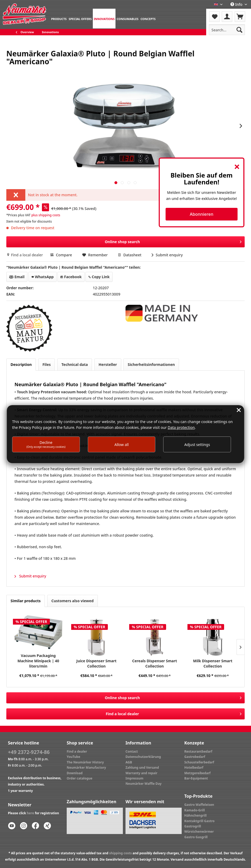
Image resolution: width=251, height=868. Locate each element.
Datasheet (130, 255)
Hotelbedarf (194, 768)
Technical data (75, 364)
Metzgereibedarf (197, 773)
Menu (220, 13)
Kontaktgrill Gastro (199, 821)
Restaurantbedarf (198, 751)
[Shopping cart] (240, 17)
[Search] (239, 30)
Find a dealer (77, 751)
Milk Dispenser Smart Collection (213, 663)
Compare (61, 255)
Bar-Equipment (196, 778)
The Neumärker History (85, 762)
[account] (227, 17)
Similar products (26, 601)
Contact (132, 751)
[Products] (59, 19)
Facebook (71, 277)
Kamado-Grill (195, 810)
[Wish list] (214, 17)
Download (75, 773)
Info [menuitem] (237, 4)
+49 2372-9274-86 (29, 752)
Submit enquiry (167, 255)
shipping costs (120, 853)
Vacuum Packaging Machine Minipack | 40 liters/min (38, 661)
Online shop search (173, 241)
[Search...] (227, 30)
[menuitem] (59, 19)
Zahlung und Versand (142, 768)
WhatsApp (43, 277)
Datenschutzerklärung (143, 757)
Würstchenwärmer (199, 832)
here (30, 813)
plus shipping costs (46, 215)
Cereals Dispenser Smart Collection (155, 663)
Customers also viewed (73, 601)
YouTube (73, 757)
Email (17, 277)
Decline (46, 444)
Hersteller (108, 364)
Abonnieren (202, 214)
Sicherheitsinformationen (151, 364)
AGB (129, 762)
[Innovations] (104, 19)
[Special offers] (80, 19)
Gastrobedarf (195, 757)
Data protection (181, 427)
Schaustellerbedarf (199, 762)
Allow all (122, 445)
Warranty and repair (141, 773)
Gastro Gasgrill (196, 837)
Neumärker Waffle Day (144, 784)
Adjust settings (197, 445)
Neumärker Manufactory (86, 768)
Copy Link (99, 277)
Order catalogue (79, 778)
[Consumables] (127, 19)
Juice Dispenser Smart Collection (96, 663)
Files (47, 364)
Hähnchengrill (196, 815)
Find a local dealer (25, 255)
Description (21, 364)
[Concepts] (148, 19)
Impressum (134, 778)
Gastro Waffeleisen (199, 805)
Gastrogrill (193, 826)
